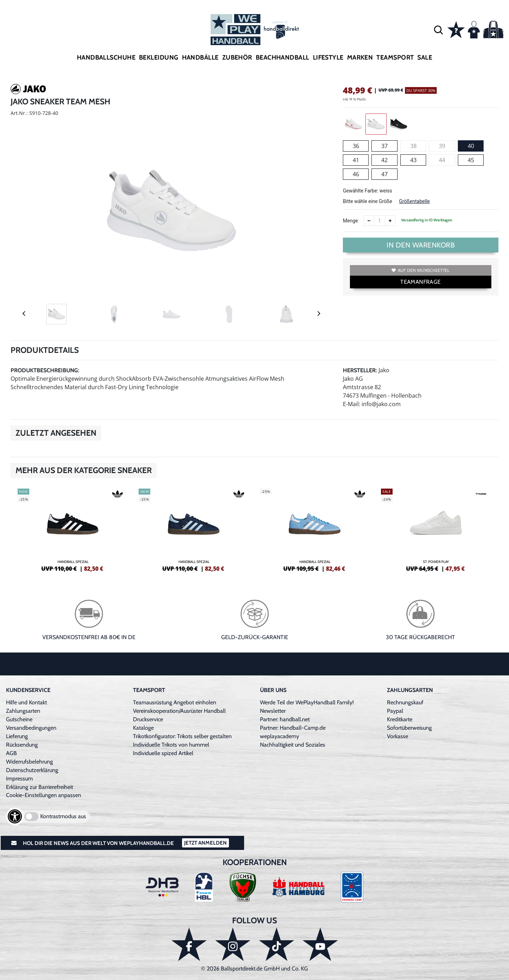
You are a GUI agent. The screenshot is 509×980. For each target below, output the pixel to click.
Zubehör (237, 57)
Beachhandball (283, 57)
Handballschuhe (106, 57)
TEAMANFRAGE (420, 282)
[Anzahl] (380, 221)
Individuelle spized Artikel (163, 753)
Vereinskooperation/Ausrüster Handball (179, 711)
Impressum (19, 779)
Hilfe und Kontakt (26, 702)
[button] (438, 30)
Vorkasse (398, 736)
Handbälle (200, 57)
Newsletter (273, 711)
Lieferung (17, 736)
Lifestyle (328, 57)
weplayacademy (280, 736)
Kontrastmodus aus (63, 816)
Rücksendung (22, 745)
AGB (11, 753)
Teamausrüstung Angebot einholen (175, 702)
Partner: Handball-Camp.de (293, 728)
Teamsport (395, 57)
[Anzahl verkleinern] (369, 221)
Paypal (395, 711)
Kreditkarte (400, 719)
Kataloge (143, 728)
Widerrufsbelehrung (29, 762)
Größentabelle (414, 201)
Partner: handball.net (285, 719)
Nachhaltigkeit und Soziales (293, 745)
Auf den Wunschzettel (420, 270)
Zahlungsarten (23, 711)
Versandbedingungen (31, 728)
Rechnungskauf (405, 702)
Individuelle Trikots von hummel (171, 745)
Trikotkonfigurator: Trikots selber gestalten (182, 736)
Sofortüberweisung (409, 728)
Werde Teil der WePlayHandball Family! (307, 702)
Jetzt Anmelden (205, 843)
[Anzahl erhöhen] (390, 221)
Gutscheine (19, 719)
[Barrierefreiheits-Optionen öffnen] (15, 816)
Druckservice (148, 719)
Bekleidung (159, 57)
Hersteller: (360, 370)
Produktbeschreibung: (45, 370)
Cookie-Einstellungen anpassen (44, 795)
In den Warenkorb (421, 245)
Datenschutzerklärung (32, 770)
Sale (425, 57)
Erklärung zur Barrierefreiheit (40, 787)
